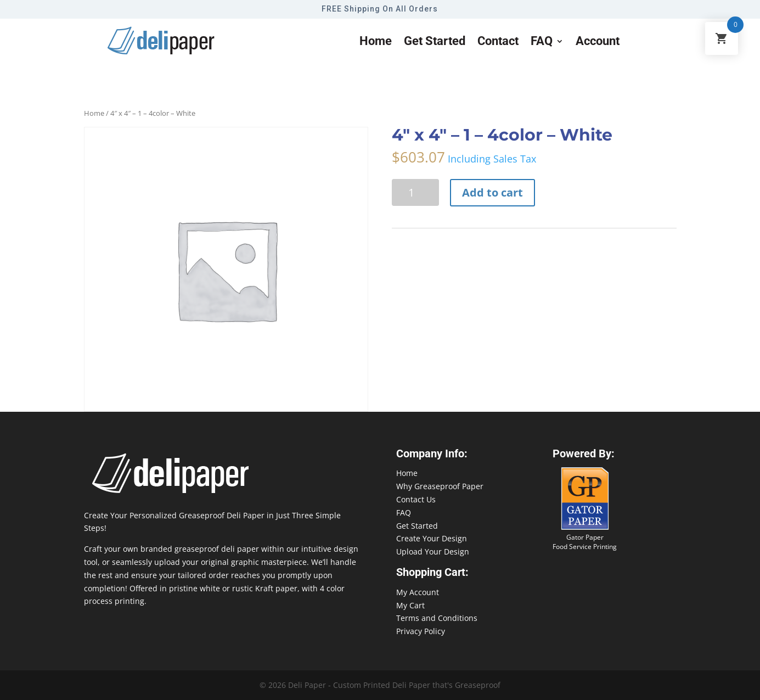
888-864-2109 (701, 679)
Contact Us (416, 499)
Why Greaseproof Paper (440, 486)
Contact (498, 43)
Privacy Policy (421, 631)
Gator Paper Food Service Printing (585, 542)
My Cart (410, 605)
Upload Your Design (433, 551)
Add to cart (492, 192)
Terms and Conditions (437, 618)
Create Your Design (432, 538)
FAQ (542, 43)
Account (598, 43)
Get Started (417, 526)
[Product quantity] (415, 192)
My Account (418, 592)
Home (376, 43)
